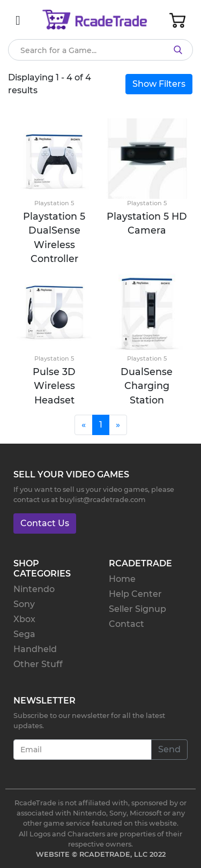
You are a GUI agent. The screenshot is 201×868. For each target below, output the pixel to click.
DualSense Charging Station (147, 386)
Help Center (135, 594)
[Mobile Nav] (18, 20)
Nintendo (34, 589)
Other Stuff (38, 664)
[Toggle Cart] (177, 20)
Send (169, 749)
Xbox (24, 619)
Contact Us (45, 523)
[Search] (100, 50)
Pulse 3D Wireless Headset (54, 386)
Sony (24, 604)
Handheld (35, 649)
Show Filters (159, 84)
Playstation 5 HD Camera (147, 223)
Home (122, 579)
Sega (24, 634)
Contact (126, 624)
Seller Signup (137, 609)
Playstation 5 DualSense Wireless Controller (54, 237)
